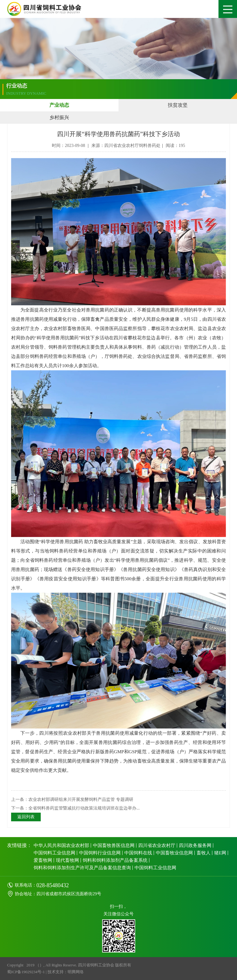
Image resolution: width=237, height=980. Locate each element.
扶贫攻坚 (178, 105)
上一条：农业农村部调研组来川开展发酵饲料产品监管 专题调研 (72, 799)
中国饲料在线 (138, 853)
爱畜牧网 (43, 860)
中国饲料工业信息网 (54, 853)
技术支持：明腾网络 (66, 972)
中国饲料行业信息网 (100, 853)
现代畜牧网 (67, 860)
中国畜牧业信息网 (174, 853)
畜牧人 (204, 853)
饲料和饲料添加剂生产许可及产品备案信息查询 (82, 868)
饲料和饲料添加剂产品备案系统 (115, 860)
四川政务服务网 (195, 845)
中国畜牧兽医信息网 (114, 845)
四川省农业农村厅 (157, 845)
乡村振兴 (59, 117)
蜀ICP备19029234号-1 (26, 972)
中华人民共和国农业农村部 (61, 845)
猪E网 (220, 853)
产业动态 (59, 105)
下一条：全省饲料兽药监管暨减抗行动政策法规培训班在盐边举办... (75, 808)
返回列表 (26, 817)
